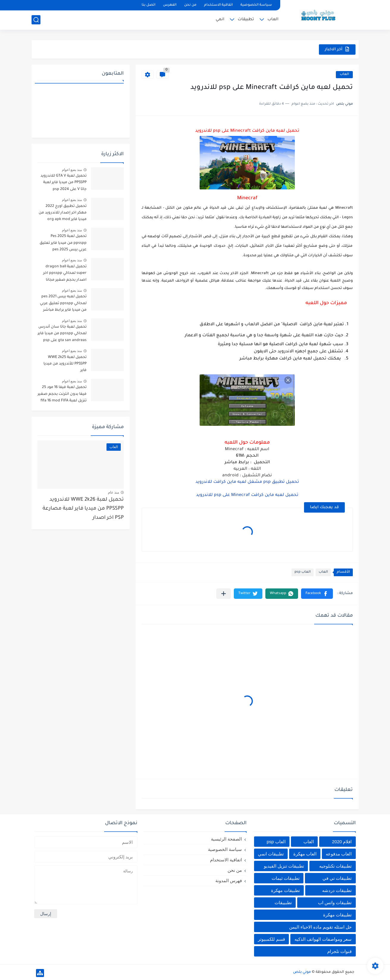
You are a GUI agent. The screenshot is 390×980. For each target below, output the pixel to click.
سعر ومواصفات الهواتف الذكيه (323, 939)
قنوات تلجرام (339, 951)
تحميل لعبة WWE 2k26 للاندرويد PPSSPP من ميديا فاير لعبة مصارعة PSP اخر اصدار (83, 509)
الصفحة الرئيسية (226, 839)
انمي (220, 19)
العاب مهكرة (305, 854)
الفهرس (170, 5)
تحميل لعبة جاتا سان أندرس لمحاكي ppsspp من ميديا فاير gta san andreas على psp (62, 334)
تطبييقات (283, 903)
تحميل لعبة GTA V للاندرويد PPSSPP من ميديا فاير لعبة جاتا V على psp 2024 (64, 183)
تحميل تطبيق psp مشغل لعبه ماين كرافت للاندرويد (247, 482)
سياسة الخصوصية (256, 5)
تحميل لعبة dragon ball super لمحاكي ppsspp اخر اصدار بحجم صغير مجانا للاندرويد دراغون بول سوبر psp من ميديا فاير (64, 274)
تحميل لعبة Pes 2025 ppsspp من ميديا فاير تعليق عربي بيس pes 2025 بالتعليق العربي (63, 244)
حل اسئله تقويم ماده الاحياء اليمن (321, 927)
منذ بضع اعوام (72, 170)
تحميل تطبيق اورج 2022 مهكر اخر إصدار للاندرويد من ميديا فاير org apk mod (63, 213)
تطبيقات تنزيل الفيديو (284, 866)
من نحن (190, 5)
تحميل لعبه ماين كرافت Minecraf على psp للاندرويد (247, 495)
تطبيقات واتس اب (335, 903)
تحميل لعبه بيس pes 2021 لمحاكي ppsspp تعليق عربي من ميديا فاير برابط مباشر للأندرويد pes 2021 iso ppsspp (63, 304)
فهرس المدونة (229, 881)
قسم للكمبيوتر (271, 939)
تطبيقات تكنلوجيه (335, 866)
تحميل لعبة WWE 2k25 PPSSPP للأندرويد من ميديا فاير (65, 364)
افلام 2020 (342, 842)
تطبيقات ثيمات (286, 878)
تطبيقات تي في (337, 878)
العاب (273, 19)
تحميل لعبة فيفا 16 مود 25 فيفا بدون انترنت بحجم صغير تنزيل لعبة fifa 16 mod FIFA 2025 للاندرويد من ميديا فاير (62, 395)
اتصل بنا (148, 5)
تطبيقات (246, 19)
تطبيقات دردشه (337, 890)
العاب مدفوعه (339, 854)
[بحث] (36, 20)
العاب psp (303, 572)
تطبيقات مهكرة (285, 890)
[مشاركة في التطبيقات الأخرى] (224, 594)
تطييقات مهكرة (337, 915)
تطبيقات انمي (271, 854)
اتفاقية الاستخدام (218, 5)
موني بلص (302, 972)
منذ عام (113, 492)
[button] (317, 594)
